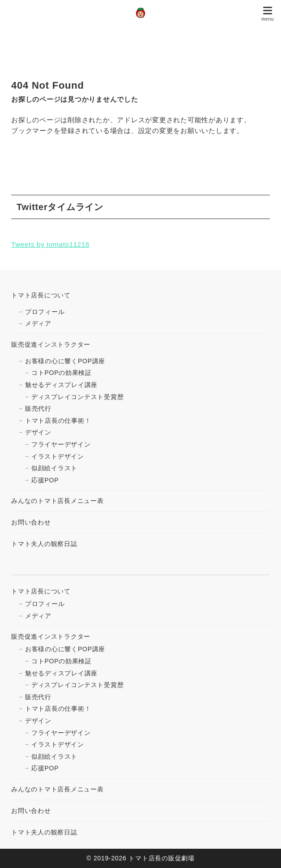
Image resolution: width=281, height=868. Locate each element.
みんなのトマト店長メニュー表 (57, 501)
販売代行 (38, 408)
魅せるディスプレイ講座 (61, 385)
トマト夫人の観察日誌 (44, 544)
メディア (38, 323)
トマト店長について (41, 295)
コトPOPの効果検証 (62, 373)
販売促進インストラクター (51, 344)
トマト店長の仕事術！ (58, 421)
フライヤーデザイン (61, 444)
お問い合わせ (31, 522)
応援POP (45, 480)
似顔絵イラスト (54, 468)
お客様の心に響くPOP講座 (65, 361)
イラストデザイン (58, 456)
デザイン (38, 432)
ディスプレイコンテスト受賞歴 (78, 397)
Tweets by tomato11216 (50, 244)
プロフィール (45, 312)
